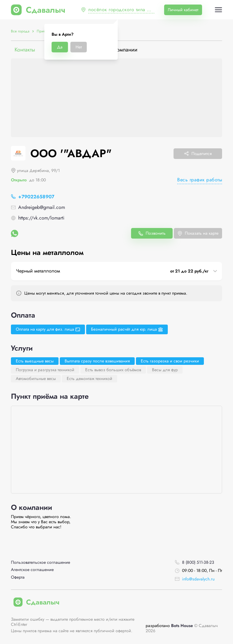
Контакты (25, 50)
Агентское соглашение (32, 570)
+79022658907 (36, 197)
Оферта (18, 577)
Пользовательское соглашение (41, 562)
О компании (123, 50)
